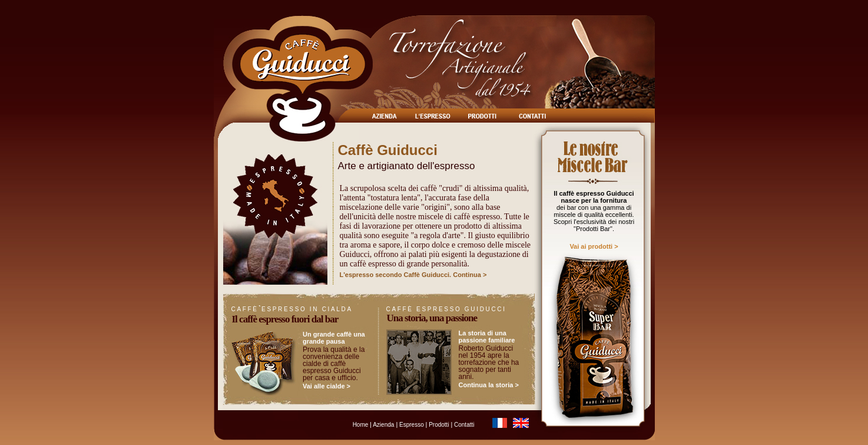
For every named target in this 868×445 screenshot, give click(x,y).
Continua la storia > (489, 385)
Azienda (383, 425)
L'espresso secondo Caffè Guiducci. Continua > (413, 275)
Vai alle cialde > (327, 386)
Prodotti (439, 425)
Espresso (411, 425)
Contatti (463, 425)
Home (361, 425)
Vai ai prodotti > (594, 246)
